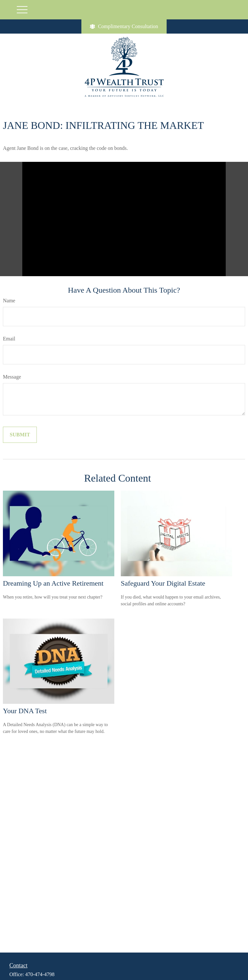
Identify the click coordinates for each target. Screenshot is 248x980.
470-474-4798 (40, 974)
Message (12, 377)
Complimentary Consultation (124, 26)
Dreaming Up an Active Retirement (53, 583)
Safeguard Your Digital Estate (163, 583)
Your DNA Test (25, 711)
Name (9, 301)
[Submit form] (20, 435)
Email (9, 339)
